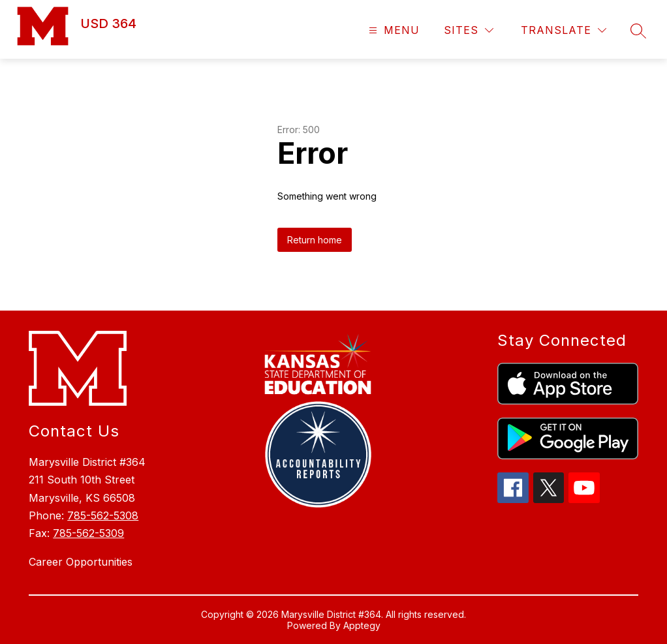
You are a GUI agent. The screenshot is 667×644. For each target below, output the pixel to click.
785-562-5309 (88, 533)
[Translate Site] (564, 30)
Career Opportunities (81, 562)
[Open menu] (393, 30)
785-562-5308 (103, 515)
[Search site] (638, 31)
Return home (315, 240)
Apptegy (362, 625)
